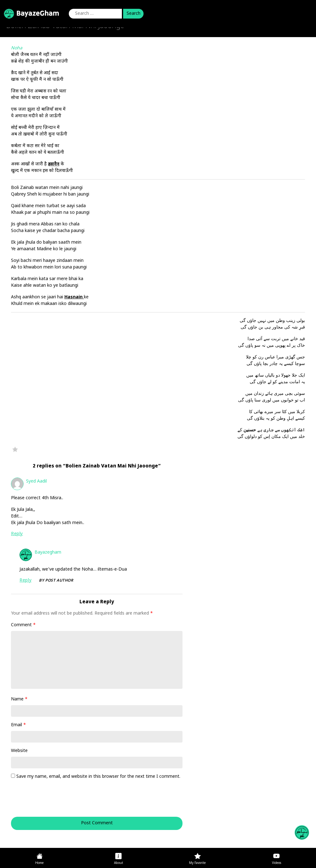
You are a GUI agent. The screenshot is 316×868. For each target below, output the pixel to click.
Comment (23, 625)
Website (19, 751)
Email (19, 725)
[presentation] (54, 801)
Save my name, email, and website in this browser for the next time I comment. (98, 777)
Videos (277, 863)
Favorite (15, 449)
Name (19, 699)
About (119, 863)
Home (39, 863)
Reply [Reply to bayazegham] (25, 581)
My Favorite (197, 863)
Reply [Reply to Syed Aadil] (17, 534)
